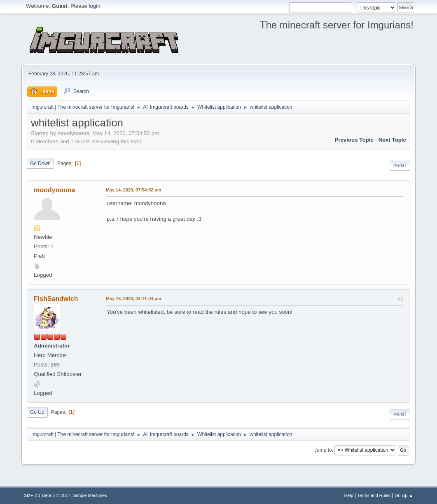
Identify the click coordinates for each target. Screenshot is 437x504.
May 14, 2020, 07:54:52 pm (133, 190)
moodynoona (54, 190)
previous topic (354, 140)
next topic (392, 140)
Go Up (37, 412)
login (94, 6)
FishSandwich (56, 299)
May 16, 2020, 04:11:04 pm (133, 299)
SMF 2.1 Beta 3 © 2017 (47, 495)
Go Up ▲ (404, 495)
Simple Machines (90, 495)
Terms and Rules (374, 495)
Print (400, 166)
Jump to (323, 450)
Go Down (40, 163)
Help (348, 495)
